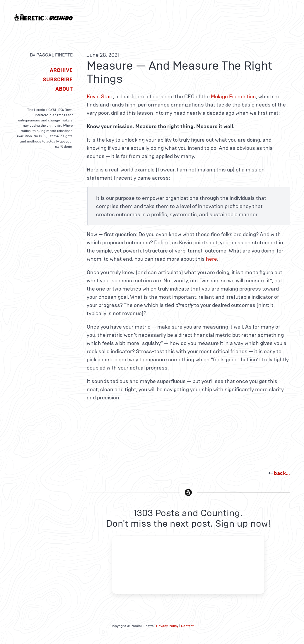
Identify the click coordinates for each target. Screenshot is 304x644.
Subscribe (58, 80)
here (211, 259)
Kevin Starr (100, 97)
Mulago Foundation (233, 97)
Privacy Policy (167, 626)
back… (282, 473)
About (64, 89)
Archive (61, 70)
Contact (187, 626)
